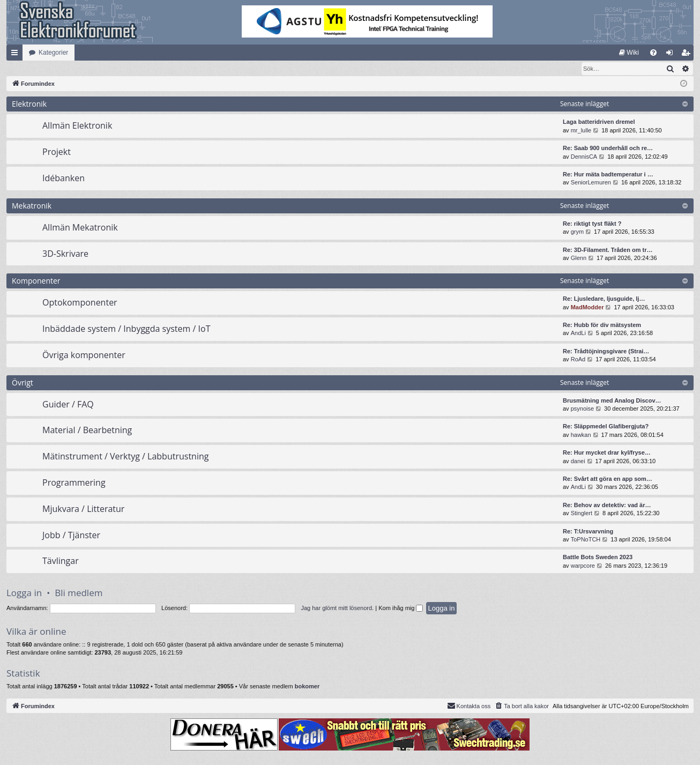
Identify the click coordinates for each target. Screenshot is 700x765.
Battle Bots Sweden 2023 (598, 558)
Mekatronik (32, 206)
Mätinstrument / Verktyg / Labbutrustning (125, 457)
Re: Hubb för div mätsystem (602, 325)
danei (578, 462)
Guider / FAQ (68, 405)
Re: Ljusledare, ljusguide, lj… (604, 299)
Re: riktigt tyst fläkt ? (592, 224)
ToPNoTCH (586, 540)
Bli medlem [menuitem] (688, 55)
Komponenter (36, 281)
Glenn (579, 258)
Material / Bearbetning (87, 430)
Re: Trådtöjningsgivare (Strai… (606, 352)
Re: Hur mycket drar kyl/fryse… (607, 453)
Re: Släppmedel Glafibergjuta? (606, 427)
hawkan (581, 435)
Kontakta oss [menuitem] (469, 706)
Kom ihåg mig (401, 608)
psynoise (582, 409)
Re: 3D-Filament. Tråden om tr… (608, 250)
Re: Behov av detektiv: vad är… (607, 506)
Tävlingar (61, 561)
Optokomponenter (80, 303)
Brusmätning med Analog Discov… (612, 401)
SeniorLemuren (591, 183)
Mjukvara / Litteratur (83, 509)
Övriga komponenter (84, 355)
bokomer (307, 687)
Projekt (57, 152)
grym (577, 232)
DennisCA (584, 157)
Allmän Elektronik (77, 126)
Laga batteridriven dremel (599, 122)
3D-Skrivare (65, 254)
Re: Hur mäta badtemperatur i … (608, 175)
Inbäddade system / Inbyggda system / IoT (126, 329)
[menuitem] (629, 53)
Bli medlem (79, 593)
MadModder (587, 308)
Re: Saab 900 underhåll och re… (608, 148)
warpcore (583, 566)
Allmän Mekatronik (80, 228)
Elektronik (29, 104)
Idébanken (64, 179)
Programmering (74, 483)
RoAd (578, 360)
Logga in (24, 593)
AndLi (578, 333)
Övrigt (23, 383)
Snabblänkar (17, 55)
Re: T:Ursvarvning (588, 532)
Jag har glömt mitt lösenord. (337, 608)
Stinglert (582, 514)
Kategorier (53, 53)
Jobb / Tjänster (71, 536)
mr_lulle (581, 131)
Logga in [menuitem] (672, 55)
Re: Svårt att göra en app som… (608, 479)
